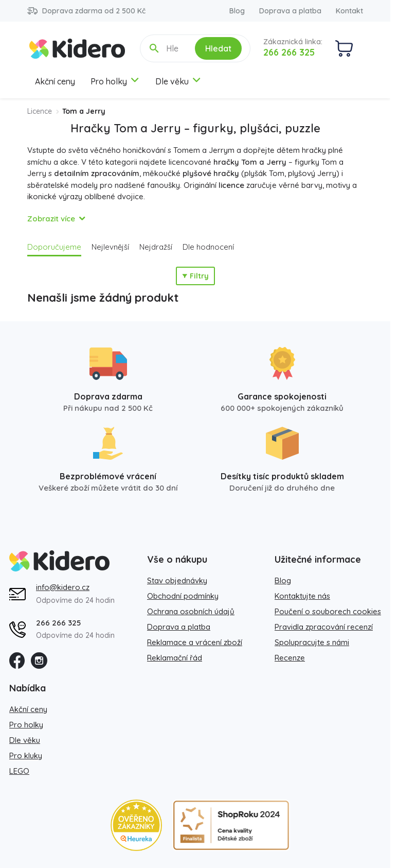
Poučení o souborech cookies (328, 611)
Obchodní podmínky (183, 596)
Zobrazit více (51, 219)
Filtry (195, 276)
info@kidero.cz (63, 587)
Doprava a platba (290, 11)
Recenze (290, 658)
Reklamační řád (175, 658)
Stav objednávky (177, 580)
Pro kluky (26, 756)
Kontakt (349, 11)
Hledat (218, 48)
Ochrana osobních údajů (191, 611)
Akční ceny (55, 81)
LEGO (19, 771)
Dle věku (178, 81)
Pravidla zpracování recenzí (324, 627)
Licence (40, 111)
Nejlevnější (110, 247)
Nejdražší (156, 247)
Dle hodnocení (208, 247)
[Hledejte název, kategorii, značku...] (173, 48)
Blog (237, 11)
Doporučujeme (54, 247)
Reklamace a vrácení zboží (195, 642)
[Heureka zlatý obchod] (136, 825)
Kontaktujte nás (302, 596)
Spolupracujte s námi (312, 642)
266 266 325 (289, 52)
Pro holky (115, 81)
